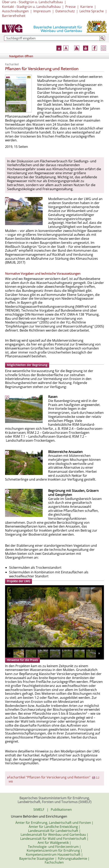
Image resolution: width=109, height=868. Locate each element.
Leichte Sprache (92, 11)
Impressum (42, 11)
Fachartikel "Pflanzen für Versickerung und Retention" (54, 779)
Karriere (87, 7)
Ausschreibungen (15, 11)
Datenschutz (65, 11)
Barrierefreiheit (14, 16)
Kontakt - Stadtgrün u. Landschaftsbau (31, 7)
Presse (70, 7)
